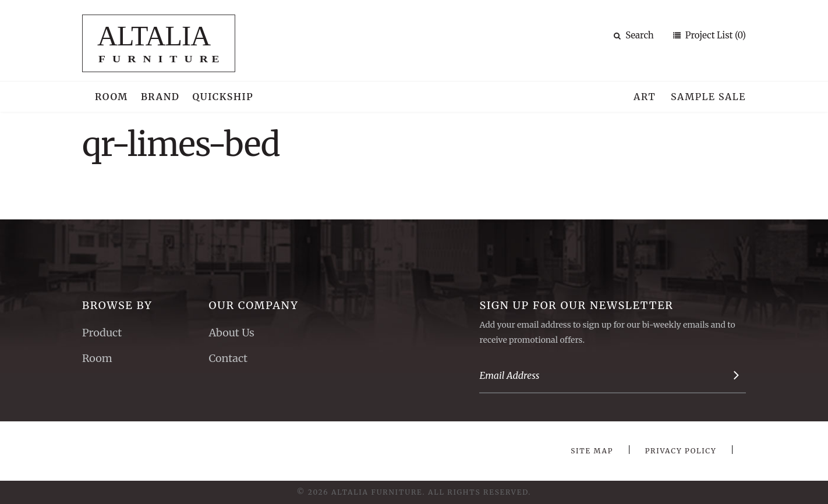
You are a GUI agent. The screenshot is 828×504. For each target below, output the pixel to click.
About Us (231, 333)
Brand (160, 97)
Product (102, 333)
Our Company (253, 305)
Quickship (223, 97)
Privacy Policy (681, 451)
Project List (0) (714, 35)
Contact (228, 358)
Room (112, 97)
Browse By (117, 305)
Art (645, 97)
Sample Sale (708, 97)
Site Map (592, 451)
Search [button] (634, 35)
